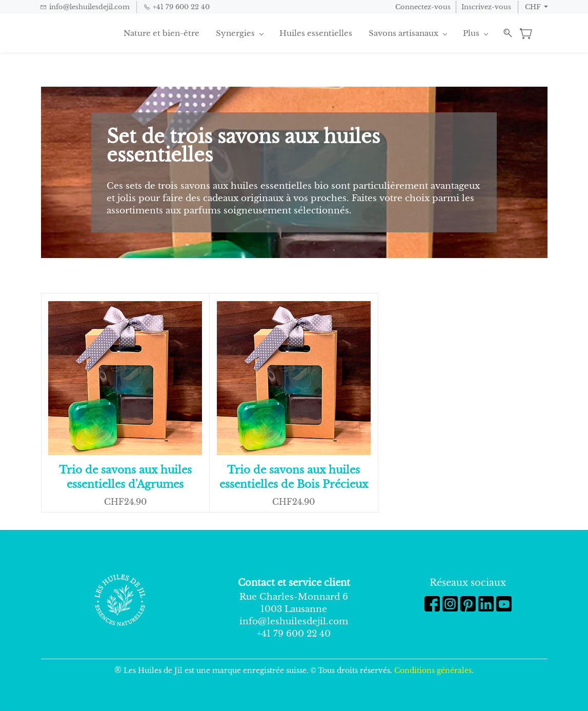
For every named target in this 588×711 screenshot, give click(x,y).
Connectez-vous (423, 7)
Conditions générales (433, 670)
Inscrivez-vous (486, 7)
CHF (533, 7)
